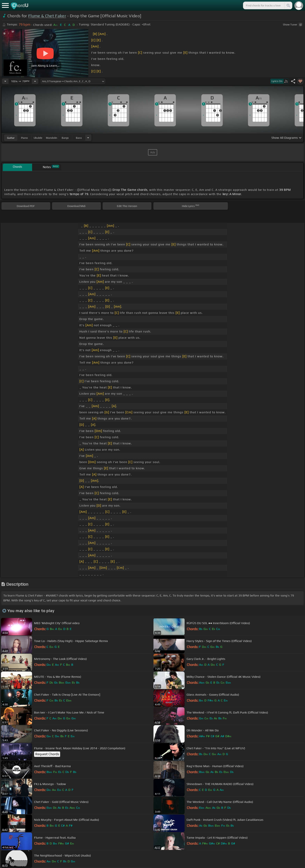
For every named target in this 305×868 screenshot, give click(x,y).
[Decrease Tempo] (5, 81)
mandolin (52, 138)
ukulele (38, 138)
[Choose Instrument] (88, 138)
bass (79, 138)
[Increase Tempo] (35, 81)
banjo (65, 138)
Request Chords (47, 754)
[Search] (288, 5)
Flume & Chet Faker (47, 16)
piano (24, 138)
